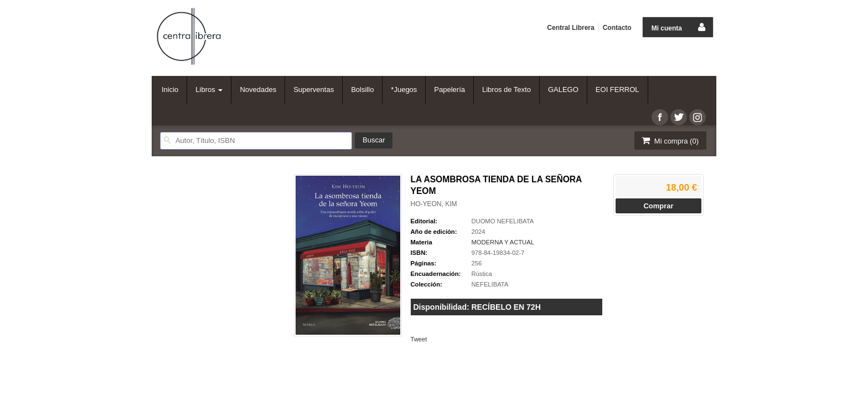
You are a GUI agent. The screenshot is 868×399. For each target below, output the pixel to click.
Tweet (419, 339)
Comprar (658, 206)
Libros (209, 89)
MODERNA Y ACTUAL (503, 242)
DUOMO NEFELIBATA (503, 221)
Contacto (617, 28)
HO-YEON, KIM (434, 204)
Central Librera (570, 28)
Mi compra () (669, 140)
